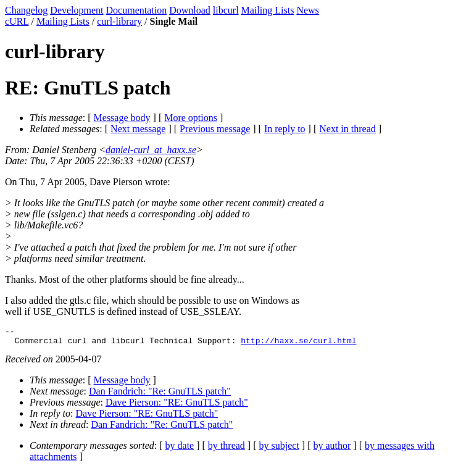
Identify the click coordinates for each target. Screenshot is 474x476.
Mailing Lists (268, 10)
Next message (138, 129)
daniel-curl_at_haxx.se (151, 150)
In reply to (285, 129)
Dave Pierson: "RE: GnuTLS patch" (177, 406)
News (307, 10)
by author (332, 449)
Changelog (26, 10)
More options (191, 118)
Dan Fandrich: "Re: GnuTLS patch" (160, 395)
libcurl (226, 10)
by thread (227, 449)
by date (180, 449)
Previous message (215, 129)
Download (190, 10)
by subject (279, 449)
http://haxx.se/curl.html (298, 344)
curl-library (119, 21)
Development (77, 10)
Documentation (137, 10)
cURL (17, 21)
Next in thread (347, 129)
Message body (122, 118)
